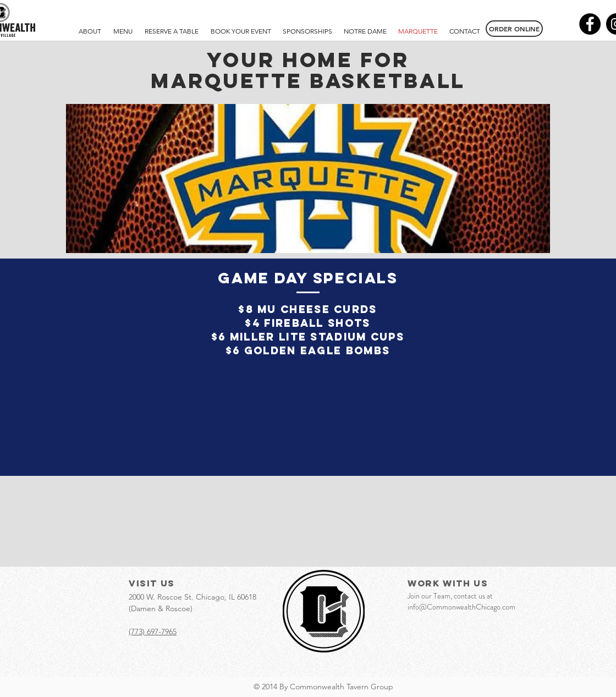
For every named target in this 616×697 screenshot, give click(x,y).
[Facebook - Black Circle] (590, 24)
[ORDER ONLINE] (514, 29)
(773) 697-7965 (153, 632)
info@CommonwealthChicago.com (461, 607)
